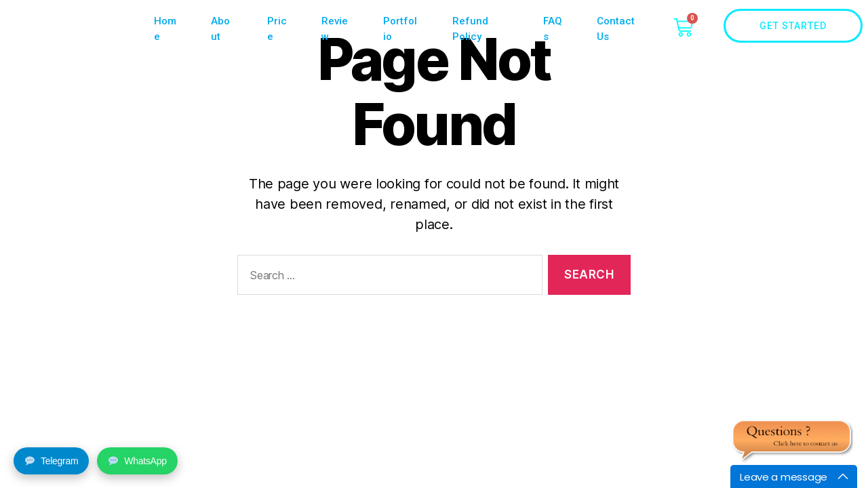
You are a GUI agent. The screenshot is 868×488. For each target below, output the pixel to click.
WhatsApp (137, 461)
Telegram (52, 461)
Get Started (811, 26)
